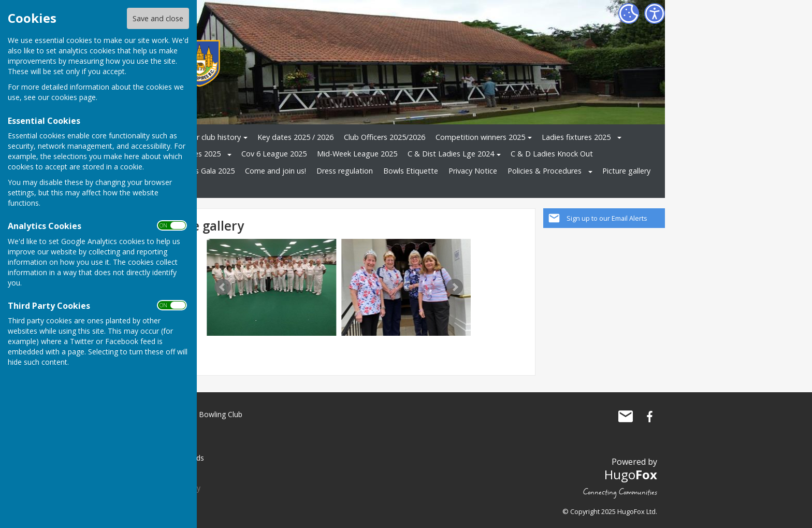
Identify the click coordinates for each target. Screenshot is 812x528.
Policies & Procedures (545, 171)
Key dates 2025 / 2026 (295, 137)
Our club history (214, 137)
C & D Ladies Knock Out (552, 154)
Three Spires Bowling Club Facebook (649, 417)
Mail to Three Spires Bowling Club (626, 417)
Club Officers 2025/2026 (385, 137)
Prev (223, 287)
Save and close (158, 18)
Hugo (631, 474)
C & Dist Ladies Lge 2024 (451, 154)
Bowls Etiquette (411, 171)
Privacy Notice (473, 171)
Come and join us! (275, 171)
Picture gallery (626, 171)
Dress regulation (345, 171)
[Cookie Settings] (629, 13)
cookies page (74, 97)
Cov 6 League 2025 (274, 154)
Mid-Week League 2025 (357, 154)
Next (455, 287)
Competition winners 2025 (480, 137)
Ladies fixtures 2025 (576, 137)
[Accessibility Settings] (655, 13)
